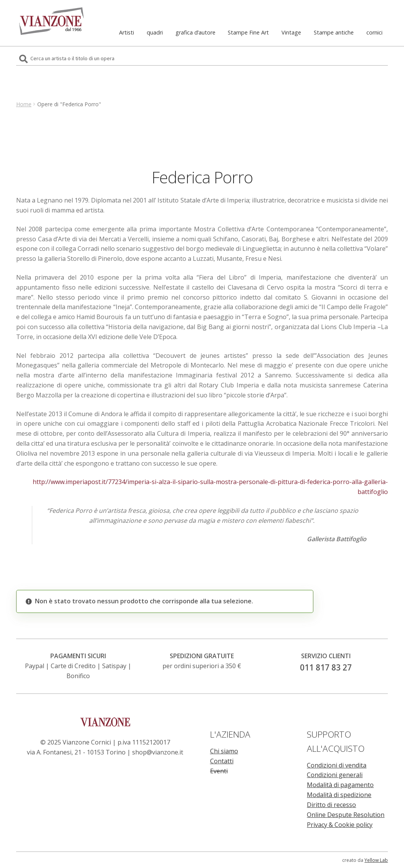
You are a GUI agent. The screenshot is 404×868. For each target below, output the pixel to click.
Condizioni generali (335, 775)
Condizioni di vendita (337, 765)
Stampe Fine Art (248, 32)
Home (24, 104)
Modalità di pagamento (340, 785)
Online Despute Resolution (346, 815)
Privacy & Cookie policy (340, 825)
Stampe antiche (334, 32)
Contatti (222, 761)
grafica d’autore (195, 32)
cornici (374, 32)
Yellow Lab (376, 860)
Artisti (127, 32)
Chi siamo (224, 751)
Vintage (291, 32)
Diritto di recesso (331, 805)
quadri (155, 32)
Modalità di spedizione (339, 795)
